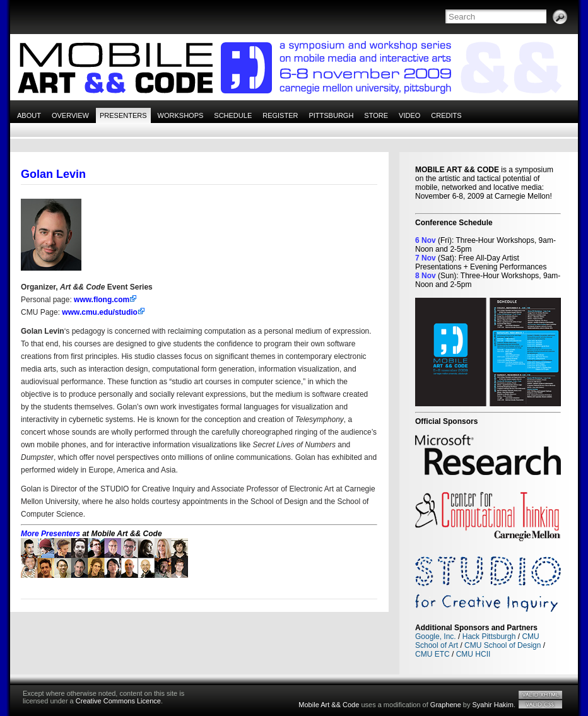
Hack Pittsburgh (489, 637)
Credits (446, 115)
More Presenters (50, 534)
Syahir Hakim (493, 705)
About (29, 115)
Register (280, 115)
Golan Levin (53, 174)
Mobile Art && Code (329, 705)
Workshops (181, 115)
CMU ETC (432, 654)
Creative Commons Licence (118, 701)
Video (409, 115)
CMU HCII (473, 654)
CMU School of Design (503, 645)
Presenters (123, 115)
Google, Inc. (436, 637)
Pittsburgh (331, 115)
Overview (70, 115)
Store (376, 115)
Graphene (446, 705)
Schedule (233, 115)
